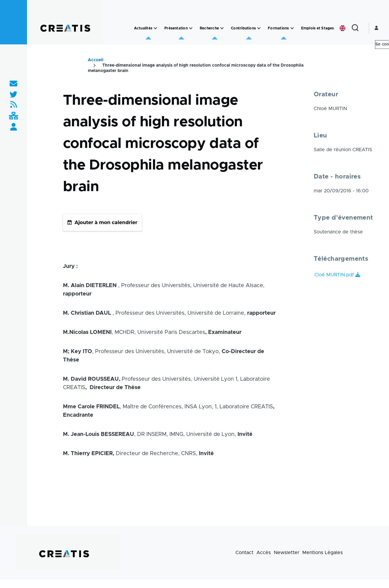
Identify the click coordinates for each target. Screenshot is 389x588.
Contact (244, 553)
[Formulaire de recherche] (355, 28)
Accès (264, 553)
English (343, 28)
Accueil (96, 60)
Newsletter (287, 553)
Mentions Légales (323, 553)
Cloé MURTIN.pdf (334, 275)
